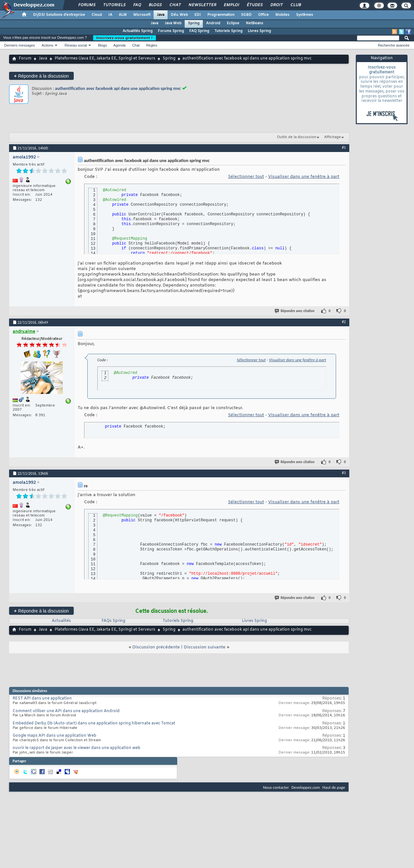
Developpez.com (306, 787)
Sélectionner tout (246, 177)
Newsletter (202, 5)
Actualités (61, 621)
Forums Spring (171, 31)
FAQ (137, 5)
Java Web (173, 23)
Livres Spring (259, 31)
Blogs (155, 5)
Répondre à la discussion (41, 76)
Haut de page (334, 787)
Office (263, 15)
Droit (276, 5)
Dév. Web (179, 15)
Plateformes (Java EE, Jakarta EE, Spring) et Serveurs (105, 59)
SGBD (246, 15)
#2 (344, 322)
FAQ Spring (199, 31)
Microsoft (142, 15)
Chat (175, 5)
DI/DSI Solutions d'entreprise (59, 15)
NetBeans (255, 23)
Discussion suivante (205, 647)
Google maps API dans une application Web (54, 736)
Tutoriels (114, 5)
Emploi (231, 5)
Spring (194, 23)
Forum (25, 59)
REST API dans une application (42, 699)
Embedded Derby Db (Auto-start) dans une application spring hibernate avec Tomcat (94, 723)
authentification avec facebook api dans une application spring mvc (118, 88)
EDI (198, 15)
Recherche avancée (394, 45)
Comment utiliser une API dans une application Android (66, 711)
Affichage (332, 137)
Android (213, 23)
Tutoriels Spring (229, 31)
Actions (48, 45)
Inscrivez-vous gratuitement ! (125, 38)
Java (161, 15)
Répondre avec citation (295, 311)
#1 (344, 147)
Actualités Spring (138, 31)
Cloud (97, 15)
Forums (87, 5)
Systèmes (305, 15)
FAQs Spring (113, 621)
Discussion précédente (156, 647)
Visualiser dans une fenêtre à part (304, 177)
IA (110, 15)
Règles (152, 45)
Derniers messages (20, 45)
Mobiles (282, 15)
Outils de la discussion (297, 137)
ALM (123, 15)
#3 (344, 473)
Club (295, 5)
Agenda (119, 45)
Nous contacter (276, 787)
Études (254, 5)
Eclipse (233, 23)
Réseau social (76, 45)
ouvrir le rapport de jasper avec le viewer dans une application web (76, 748)
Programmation (221, 15)
